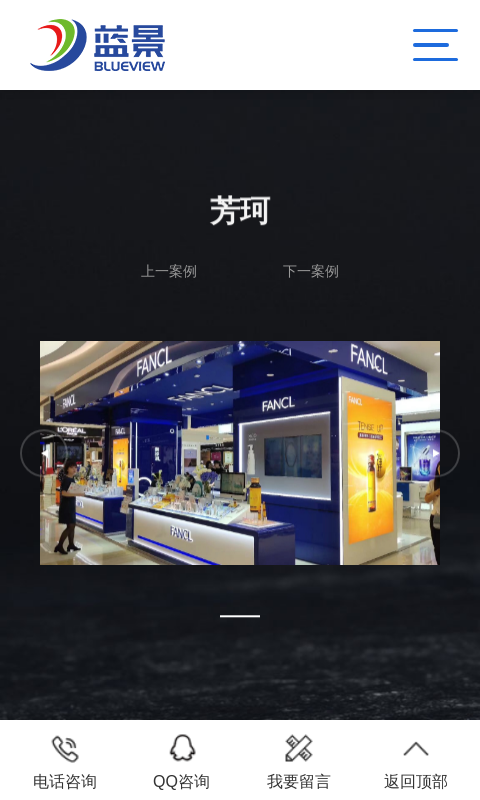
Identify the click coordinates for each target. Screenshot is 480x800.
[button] (240, 616)
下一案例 (311, 271)
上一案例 (169, 271)
